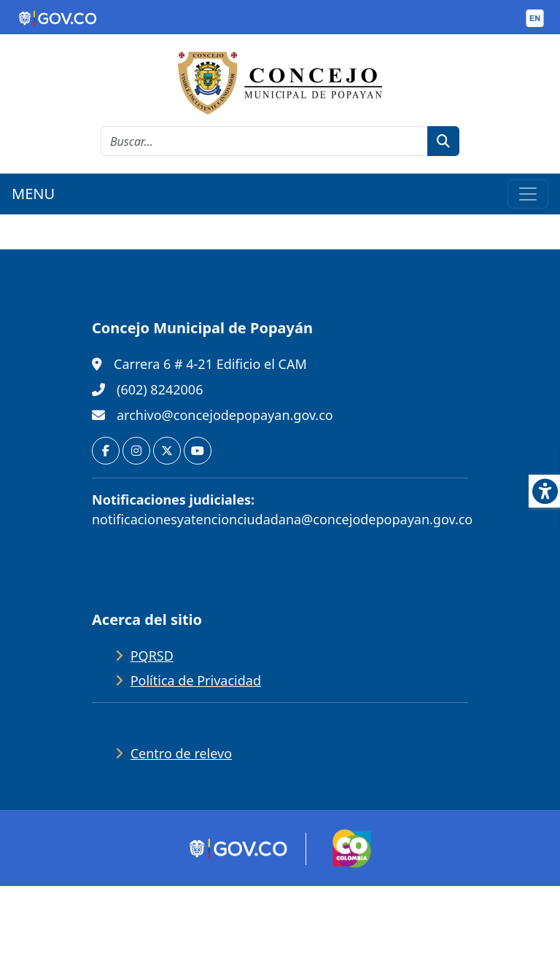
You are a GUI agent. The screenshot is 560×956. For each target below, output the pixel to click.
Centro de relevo (181, 753)
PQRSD (152, 656)
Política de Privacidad (196, 680)
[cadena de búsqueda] (264, 141)
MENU (33, 194)
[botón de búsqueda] (443, 141)
